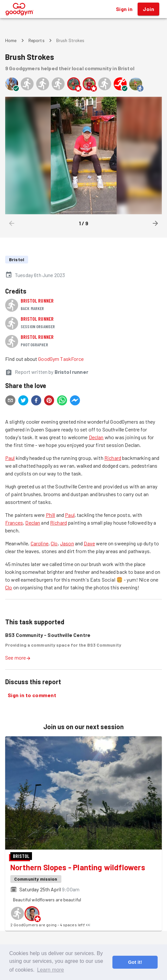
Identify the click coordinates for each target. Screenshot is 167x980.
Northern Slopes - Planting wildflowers (78, 867)
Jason (67, 543)
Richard (113, 458)
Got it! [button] (135, 962)
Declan (96, 437)
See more (18, 657)
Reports (37, 40)
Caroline (40, 543)
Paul (10, 458)
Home (11, 40)
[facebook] (36, 401)
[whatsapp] (62, 401)
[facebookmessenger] (75, 401)
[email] (10, 401)
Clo (54, 543)
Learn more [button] (51, 970)
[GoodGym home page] (20, 8)
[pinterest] (49, 401)
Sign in (124, 9)
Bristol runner (37, 301)
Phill (51, 515)
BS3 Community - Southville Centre (48, 635)
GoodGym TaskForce (61, 359)
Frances (14, 523)
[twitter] (23, 401)
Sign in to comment (32, 695)
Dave (89, 543)
